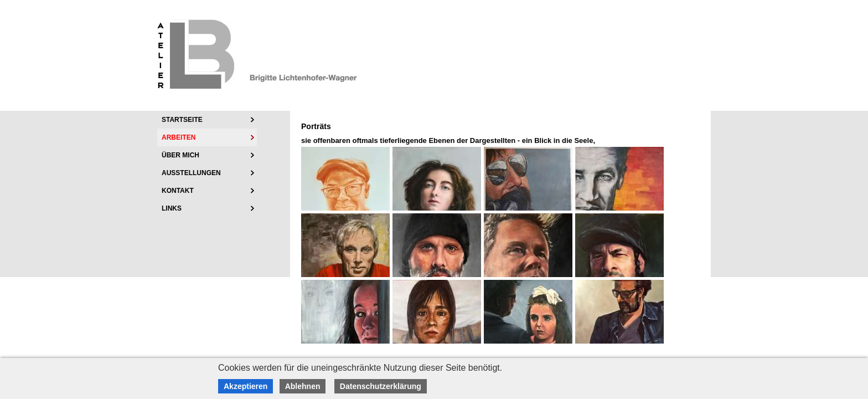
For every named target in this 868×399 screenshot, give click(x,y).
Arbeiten (179, 137)
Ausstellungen (191, 173)
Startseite (182, 120)
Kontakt (178, 191)
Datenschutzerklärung (381, 386)
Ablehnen (303, 386)
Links (172, 208)
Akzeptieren (246, 386)
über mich (180, 155)
